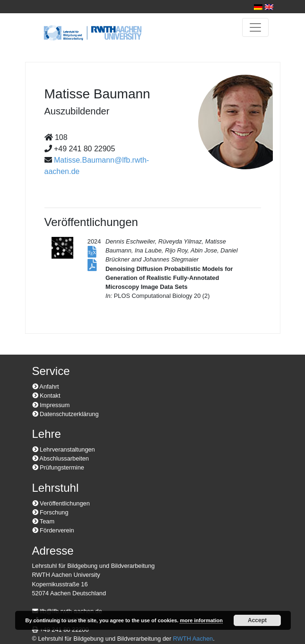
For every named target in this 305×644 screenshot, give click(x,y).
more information (201, 620)
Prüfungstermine (58, 467)
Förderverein (53, 530)
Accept (257, 620)
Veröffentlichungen (61, 503)
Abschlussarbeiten (61, 458)
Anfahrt (46, 387)
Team (44, 521)
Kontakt (46, 396)
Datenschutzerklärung (65, 414)
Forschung (50, 512)
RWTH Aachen (193, 639)
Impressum (51, 405)
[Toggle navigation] (255, 27)
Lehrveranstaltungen (64, 449)
